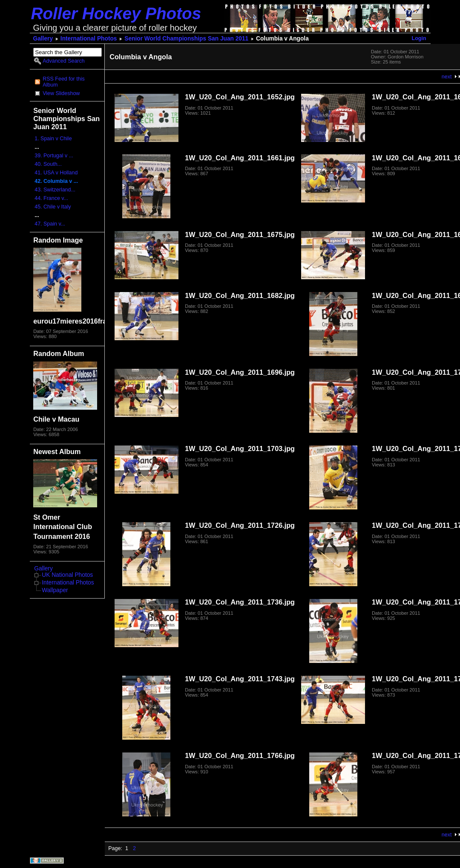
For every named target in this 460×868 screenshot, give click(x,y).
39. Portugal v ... (54, 156)
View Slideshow (61, 93)
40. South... (48, 164)
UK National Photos (67, 575)
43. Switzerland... (55, 190)
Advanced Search (63, 61)
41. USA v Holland (56, 173)
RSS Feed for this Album (63, 82)
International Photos (89, 39)
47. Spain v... (50, 224)
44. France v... (51, 198)
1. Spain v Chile (53, 139)
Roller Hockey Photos (116, 13)
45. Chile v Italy (53, 207)
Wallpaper (55, 590)
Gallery (43, 39)
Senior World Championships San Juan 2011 (186, 39)
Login (419, 38)
